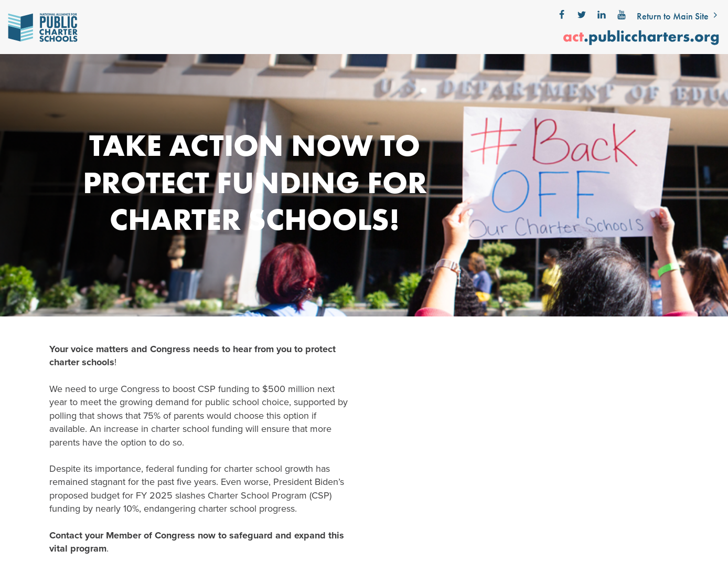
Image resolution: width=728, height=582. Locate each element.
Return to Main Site (678, 16)
